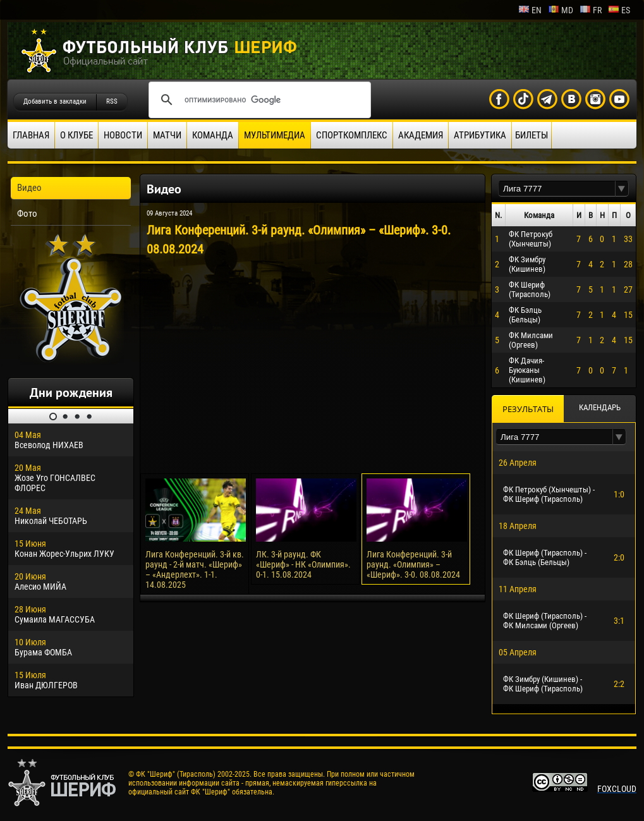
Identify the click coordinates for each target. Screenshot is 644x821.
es (619, 10)
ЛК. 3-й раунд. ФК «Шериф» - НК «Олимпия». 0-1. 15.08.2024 (303, 564)
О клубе (76, 135)
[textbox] (557, 189)
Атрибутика (480, 135)
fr (591, 10)
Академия (421, 135)
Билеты (532, 135)
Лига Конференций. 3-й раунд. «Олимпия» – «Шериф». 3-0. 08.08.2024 (413, 564)
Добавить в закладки (55, 101)
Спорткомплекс (352, 135)
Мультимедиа (275, 135)
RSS (112, 101)
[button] (622, 189)
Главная (31, 135)
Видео (29, 188)
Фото (27, 214)
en (530, 10)
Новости (123, 135)
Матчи (167, 135)
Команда (213, 135)
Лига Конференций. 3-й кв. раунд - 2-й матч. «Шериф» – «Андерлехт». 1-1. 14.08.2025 (195, 569)
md (561, 10)
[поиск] (258, 100)
